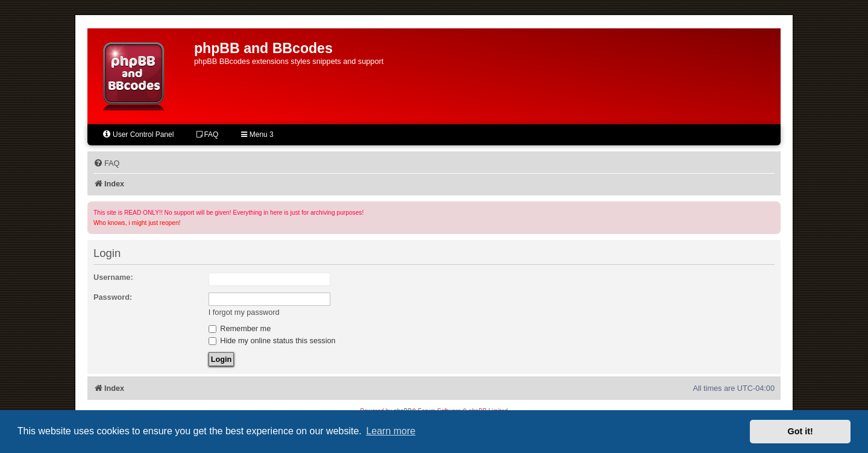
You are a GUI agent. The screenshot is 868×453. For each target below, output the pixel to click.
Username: (113, 277)
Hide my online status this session (272, 341)
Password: (113, 297)
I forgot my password (244, 312)
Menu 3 (257, 135)
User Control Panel (138, 134)
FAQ (207, 135)
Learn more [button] (391, 431)
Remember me (240, 328)
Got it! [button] (800, 431)
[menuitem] (106, 163)
